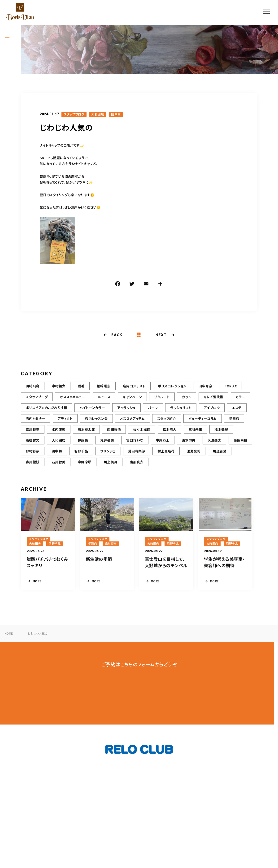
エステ (237, 409)
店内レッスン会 (96, 420)
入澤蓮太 (214, 442)
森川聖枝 (33, 463)
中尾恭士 (163, 442)
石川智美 (59, 463)
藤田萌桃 (240, 442)
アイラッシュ (126, 409)
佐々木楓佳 (142, 431)
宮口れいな (135, 442)
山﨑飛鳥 (33, 388)
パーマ (153, 409)
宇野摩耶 (85, 463)
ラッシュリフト (181, 409)
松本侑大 (169, 431)
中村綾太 (59, 388)
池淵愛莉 (194, 453)
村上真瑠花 (166, 453)
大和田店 (98, 115)
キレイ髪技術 (213, 398)
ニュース (104, 398)
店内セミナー (36, 420)
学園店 (234, 420)
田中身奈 (205, 388)
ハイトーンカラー (92, 409)
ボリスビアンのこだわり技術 (46, 409)
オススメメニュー (73, 398)
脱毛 (81, 388)
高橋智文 (33, 442)
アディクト (65, 420)
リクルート (162, 398)
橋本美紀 (221, 431)
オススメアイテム (132, 420)
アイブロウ (212, 409)
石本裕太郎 (86, 431)
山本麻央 (189, 442)
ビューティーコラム (202, 420)
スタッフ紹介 (167, 420)
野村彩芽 (33, 453)
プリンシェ (108, 453)
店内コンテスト (134, 388)
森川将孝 (33, 431)
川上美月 (111, 463)
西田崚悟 (114, 431)
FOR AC (231, 388)
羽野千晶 (81, 453)
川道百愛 (220, 453)
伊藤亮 (83, 442)
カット (187, 398)
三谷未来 (195, 431)
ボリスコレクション (172, 388)
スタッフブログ (74, 115)
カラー (241, 398)
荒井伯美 (107, 442)
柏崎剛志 (104, 388)
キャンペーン (132, 398)
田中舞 (116, 115)
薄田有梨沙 (137, 453)
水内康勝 (59, 431)
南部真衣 (137, 463)
